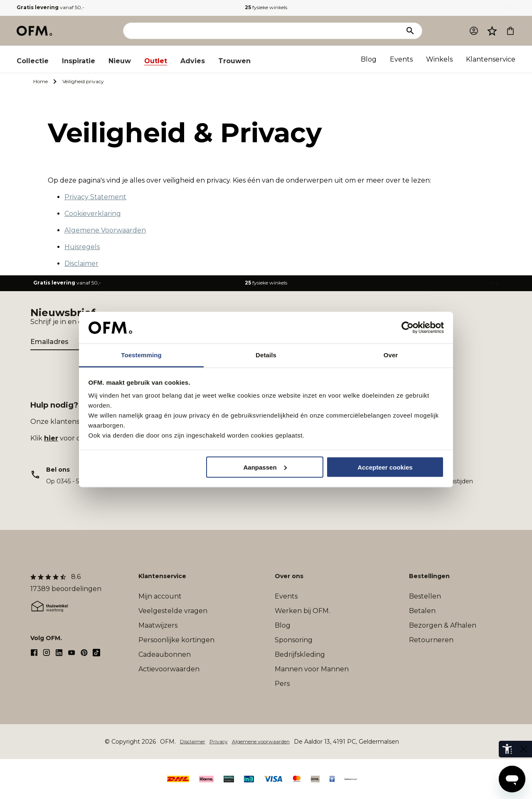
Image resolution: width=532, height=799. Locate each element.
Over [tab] (391, 355)
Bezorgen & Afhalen (443, 625)
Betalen (422, 611)
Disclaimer (81, 263)
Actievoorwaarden (169, 669)
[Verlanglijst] (492, 31)
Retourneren (431, 640)
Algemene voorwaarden (261, 741)
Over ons (289, 576)
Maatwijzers (158, 625)
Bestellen (425, 596)
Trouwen (234, 61)
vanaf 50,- (50, 7)
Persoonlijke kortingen (176, 640)
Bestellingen (429, 576)
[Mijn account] (474, 31)
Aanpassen (265, 467)
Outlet (156, 61)
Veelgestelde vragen (173, 611)
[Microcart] (510, 31)
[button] (492, 31)
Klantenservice (491, 59)
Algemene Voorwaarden (105, 230)
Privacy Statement (95, 197)
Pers (282, 684)
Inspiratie (79, 61)
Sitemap (413, 741)
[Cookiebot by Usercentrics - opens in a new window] (408, 328)
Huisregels (82, 247)
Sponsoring (294, 640)
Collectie (33, 61)
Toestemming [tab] (141, 355)
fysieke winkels (266, 7)
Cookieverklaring (93, 214)
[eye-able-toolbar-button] (507, 749)
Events (401, 59)
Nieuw (120, 61)
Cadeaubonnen (165, 654)
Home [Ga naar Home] (41, 81)
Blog (369, 59)
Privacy (219, 741)
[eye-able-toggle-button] (524, 749)
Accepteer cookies (385, 467)
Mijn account (160, 596)
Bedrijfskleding (300, 654)
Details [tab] (266, 355)
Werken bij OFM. (302, 611)
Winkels (439, 59)
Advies (193, 61)
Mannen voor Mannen (312, 669)
